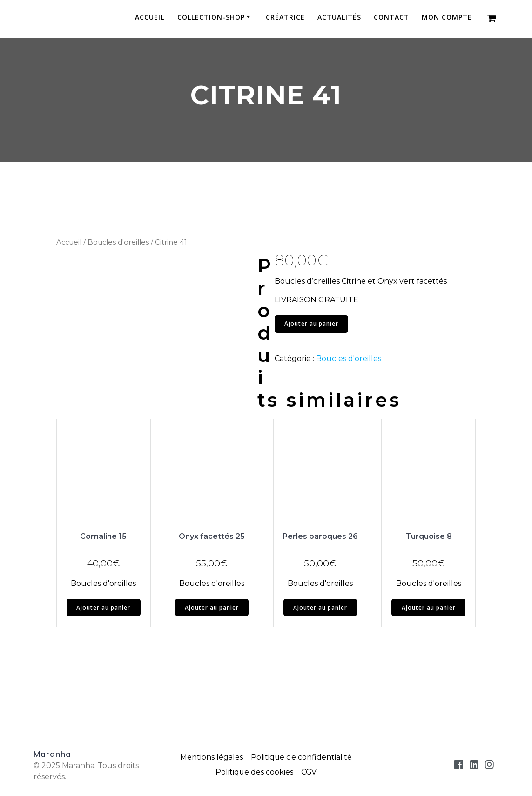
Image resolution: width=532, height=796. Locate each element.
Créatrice (285, 18)
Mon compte (447, 18)
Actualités (339, 18)
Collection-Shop (211, 18)
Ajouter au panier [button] (103, 608)
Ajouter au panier (311, 323)
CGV (309, 772)
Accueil (150, 18)
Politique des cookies (254, 772)
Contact (391, 18)
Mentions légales (212, 757)
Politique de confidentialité (301, 757)
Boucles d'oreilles (118, 242)
